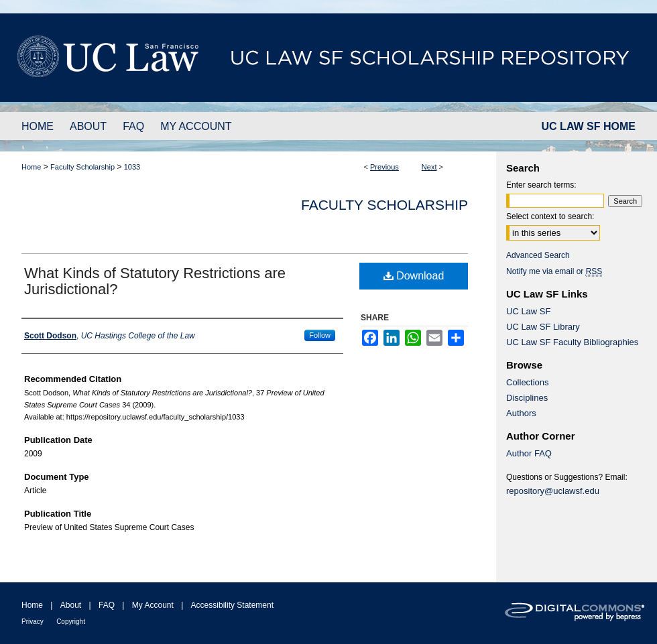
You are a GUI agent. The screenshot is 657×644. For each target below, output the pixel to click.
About (71, 605)
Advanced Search (538, 255)
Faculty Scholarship (82, 167)
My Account (153, 605)
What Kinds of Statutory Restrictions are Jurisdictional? (155, 281)
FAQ (107, 605)
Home (31, 167)
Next (429, 167)
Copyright (71, 622)
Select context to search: (550, 216)
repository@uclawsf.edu (553, 491)
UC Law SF (528, 311)
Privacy (33, 622)
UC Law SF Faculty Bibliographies (572, 342)
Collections (528, 382)
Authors (521, 413)
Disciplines (527, 398)
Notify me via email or (554, 271)
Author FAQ (529, 453)
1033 (132, 167)
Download (414, 276)
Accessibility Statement (232, 605)
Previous (384, 167)
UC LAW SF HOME (589, 126)
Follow (320, 335)
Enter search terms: (541, 185)
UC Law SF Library (543, 327)
